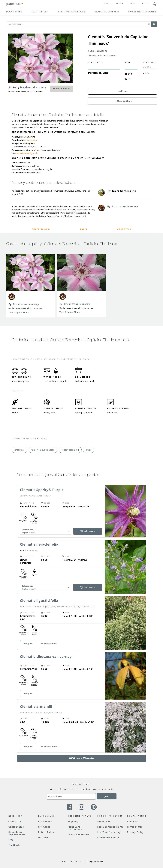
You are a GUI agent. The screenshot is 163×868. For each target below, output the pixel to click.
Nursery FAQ (105, 821)
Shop (106, 4)
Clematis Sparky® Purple (42, 490)
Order (119, 4)
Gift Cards (44, 827)
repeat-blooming (25, 153)
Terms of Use (135, 827)
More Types (124, 229)
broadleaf (20, 450)
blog (145, 4)
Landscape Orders (78, 834)
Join (107, 796)
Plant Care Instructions (75, 828)
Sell (133, 4)
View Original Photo (19, 312)
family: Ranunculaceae (43, 450)
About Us (133, 821)
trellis (36, 153)
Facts (84, 229)
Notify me (122, 91)
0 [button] (155, 3)
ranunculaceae (31, 140)
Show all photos (62, 89)
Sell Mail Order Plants (110, 827)
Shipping (73, 821)
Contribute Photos (108, 837)
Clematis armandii (36, 706)
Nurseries (44, 837)
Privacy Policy (135, 832)
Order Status (16, 827)
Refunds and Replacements (17, 833)
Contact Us (15, 821)
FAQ (11, 840)
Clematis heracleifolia (39, 544)
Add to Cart (88, 531)
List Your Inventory (109, 832)
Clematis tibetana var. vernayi (46, 656)
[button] (149, 24)
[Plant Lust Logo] (15, 4)
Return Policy (46, 832)
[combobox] (46, 531)
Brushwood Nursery (26, 304)
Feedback (14, 845)
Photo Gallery (41, 229)
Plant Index (45, 821)
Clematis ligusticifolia (39, 600)
